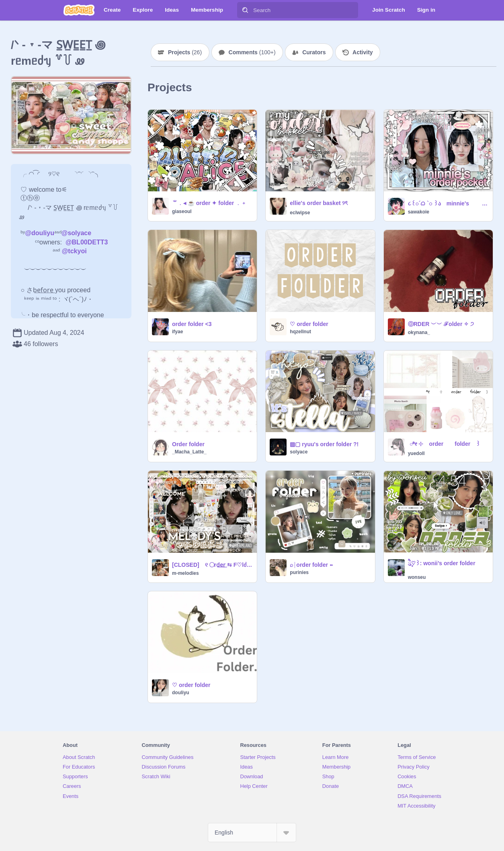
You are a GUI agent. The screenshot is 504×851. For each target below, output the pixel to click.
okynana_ (419, 332)
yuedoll (416, 453)
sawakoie (419, 212)
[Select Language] (252, 833)
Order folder (188, 444)
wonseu (417, 577)
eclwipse (300, 213)
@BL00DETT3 (87, 242)
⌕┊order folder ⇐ (311, 565)
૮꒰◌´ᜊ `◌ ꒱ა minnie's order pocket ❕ (448, 203)
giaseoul (182, 211)
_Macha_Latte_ (189, 452)
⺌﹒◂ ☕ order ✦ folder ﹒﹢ (209, 203)
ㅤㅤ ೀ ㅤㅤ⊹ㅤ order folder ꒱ (444, 444)
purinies (299, 572)
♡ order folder (309, 324)
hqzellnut (300, 332)
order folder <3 (192, 324)
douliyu (181, 693)
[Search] (245, 10)
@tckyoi (74, 251)
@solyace (76, 233)
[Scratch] (79, 10)
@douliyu (40, 233)
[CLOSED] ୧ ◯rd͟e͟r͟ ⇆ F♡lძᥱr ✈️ (212, 565)
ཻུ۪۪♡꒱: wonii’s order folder (442, 563)
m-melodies (185, 573)
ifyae (177, 332)
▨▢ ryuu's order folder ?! (324, 444)
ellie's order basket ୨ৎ (319, 203)
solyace (299, 452)
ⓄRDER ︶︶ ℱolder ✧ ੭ (441, 324)
